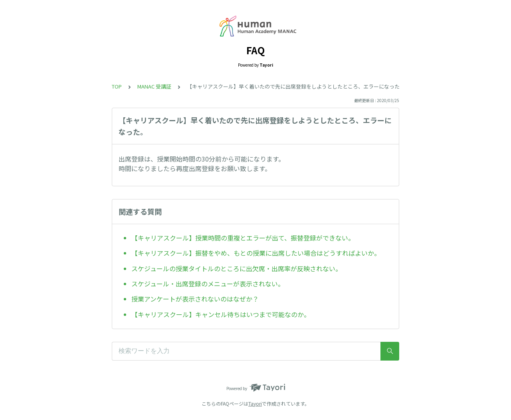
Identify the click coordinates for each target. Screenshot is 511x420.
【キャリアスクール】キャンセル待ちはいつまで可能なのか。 (221, 314)
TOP (117, 86)
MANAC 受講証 (154, 86)
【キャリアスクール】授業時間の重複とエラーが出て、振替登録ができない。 (243, 238)
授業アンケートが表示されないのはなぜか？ (195, 299)
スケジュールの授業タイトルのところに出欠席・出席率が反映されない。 (237, 268)
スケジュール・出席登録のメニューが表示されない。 (208, 284)
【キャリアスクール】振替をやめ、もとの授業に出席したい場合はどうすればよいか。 (256, 253)
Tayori (255, 403)
